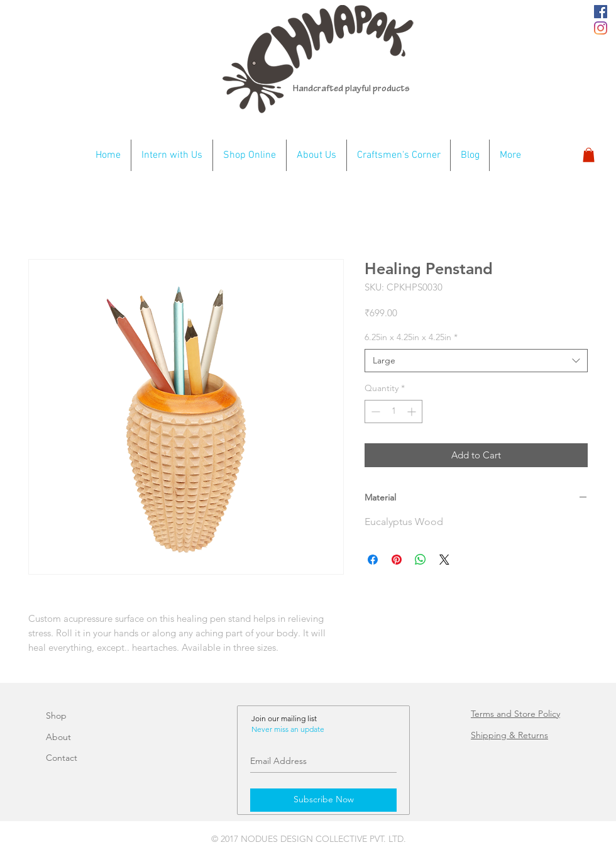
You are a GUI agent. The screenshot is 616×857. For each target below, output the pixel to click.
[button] (589, 155)
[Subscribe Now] (323, 800)
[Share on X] (444, 560)
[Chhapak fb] (601, 12)
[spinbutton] (393, 412)
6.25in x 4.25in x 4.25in (411, 337)
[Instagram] (601, 28)
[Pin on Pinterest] (397, 560)
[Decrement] (374, 412)
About (58, 737)
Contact (62, 758)
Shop (56, 716)
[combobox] (476, 361)
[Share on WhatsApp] (421, 560)
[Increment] (413, 412)
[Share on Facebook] (373, 560)
